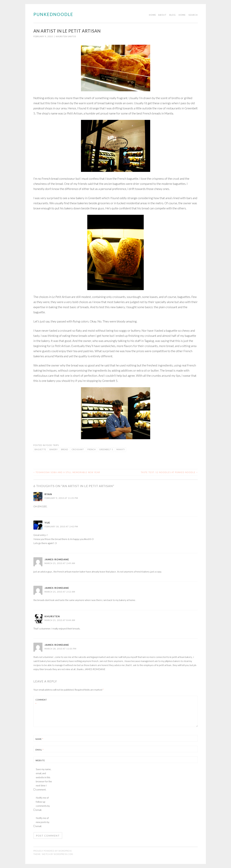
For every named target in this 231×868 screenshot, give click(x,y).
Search (193, 15)
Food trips (52, 445)
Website (40, 760)
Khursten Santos (66, 36)
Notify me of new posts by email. (43, 822)
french (92, 449)
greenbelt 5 (106, 449)
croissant (78, 449)
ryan (48, 494)
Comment (41, 702)
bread (65, 449)
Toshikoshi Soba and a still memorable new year (67, 472)
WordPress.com (63, 854)
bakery (54, 449)
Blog (173, 15)
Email (40, 750)
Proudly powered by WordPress (53, 851)
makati (121, 449)
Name (39, 739)
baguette (40, 449)
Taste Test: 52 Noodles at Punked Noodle (169, 472)
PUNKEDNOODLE (53, 14)
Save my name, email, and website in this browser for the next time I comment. (44, 779)
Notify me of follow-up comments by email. (43, 804)
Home (153, 15)
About (162, 15)
